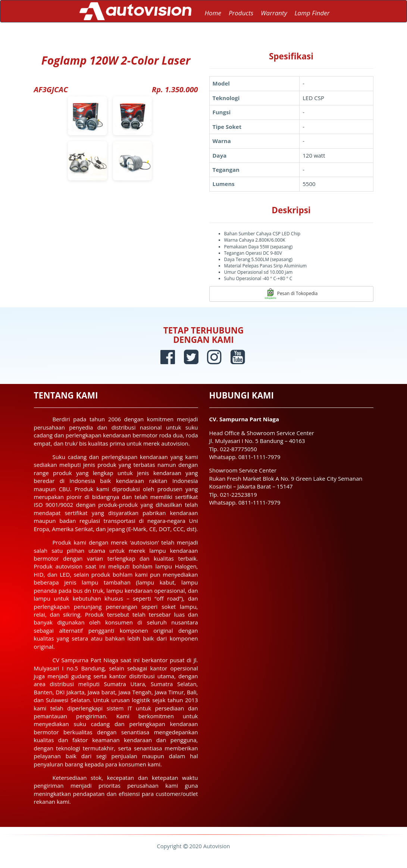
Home (213, 13)
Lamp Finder (312, 13)
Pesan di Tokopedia (291, 294)
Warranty (274, 13)
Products (241, 13)
